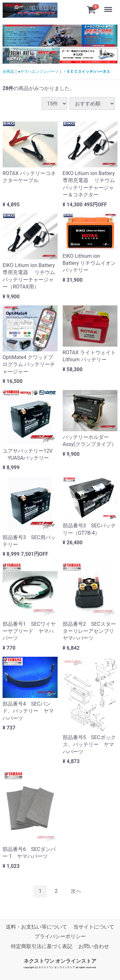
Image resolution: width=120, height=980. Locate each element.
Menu (109, 6)
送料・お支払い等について (36, 927)
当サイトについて (94, 927)
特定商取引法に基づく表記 (42, 946)
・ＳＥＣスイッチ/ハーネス (86, 72)
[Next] (76, 891)
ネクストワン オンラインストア (60, 961)
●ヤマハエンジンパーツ (38, 72)
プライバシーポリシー (60, 936)
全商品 (8, 72)
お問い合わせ (94, 946)
